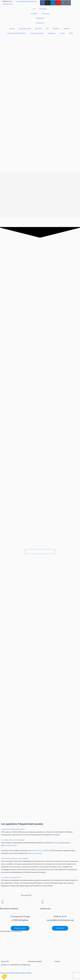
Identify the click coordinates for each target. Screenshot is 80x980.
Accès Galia (45, 14)
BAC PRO (38, 29)
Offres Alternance (25, 29)
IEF (34, 9)
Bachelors (56, 29)
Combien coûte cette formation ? (14, 840)
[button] (40, 830)
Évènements (40, 23)
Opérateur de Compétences (41, 851)
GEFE (71, 33)
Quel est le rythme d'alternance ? (14, 830)
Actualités (34, 14)
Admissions (51, 33)
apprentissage (56, 843)
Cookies (57, 962)
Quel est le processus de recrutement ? (16, 859)
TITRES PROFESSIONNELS (17, 33)
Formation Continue (37, 33)
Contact (62, 33)
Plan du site (5, 962)
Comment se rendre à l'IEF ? (12, 878)
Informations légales (35, 962)
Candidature (40, 18)
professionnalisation (10, 846)
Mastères (67, 29)
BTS (47, 29)
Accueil (12, 29)
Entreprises (43, 9)
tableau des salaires (34, 854)
